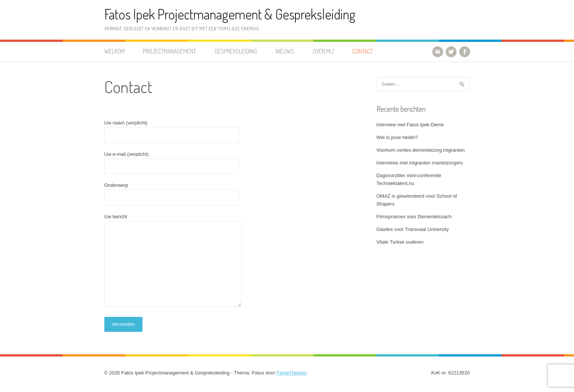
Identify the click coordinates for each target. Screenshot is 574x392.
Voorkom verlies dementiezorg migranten (421, 150)
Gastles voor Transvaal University (413, 229)
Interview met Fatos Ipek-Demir (410, 125)
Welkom (114, 51)
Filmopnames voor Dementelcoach (414, 217)
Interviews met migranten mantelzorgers (420, 163)
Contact (363, 51)
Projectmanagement (169, 51)
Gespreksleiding (236, 51)
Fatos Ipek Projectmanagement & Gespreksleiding (230, 14)
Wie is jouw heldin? (397, 137)
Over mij (323, 51)
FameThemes (291, 373)
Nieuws (285, 51)
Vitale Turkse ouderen (400, 242)
